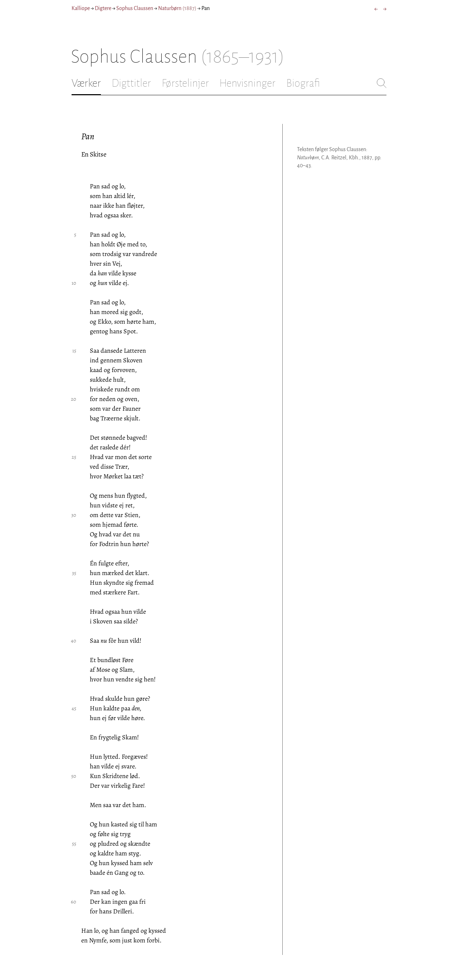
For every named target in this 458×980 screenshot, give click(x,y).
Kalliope (81, 8)
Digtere (103, 8)
